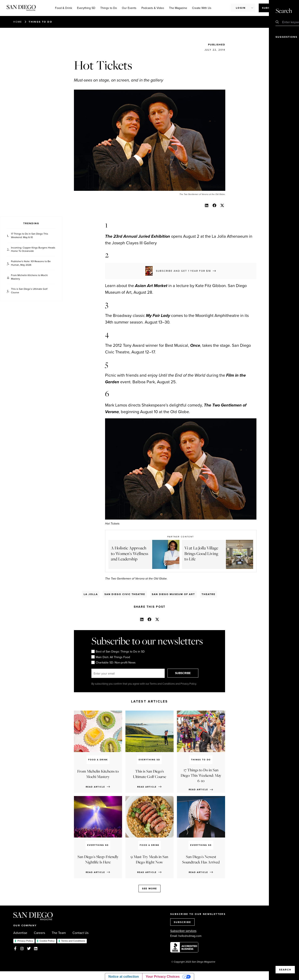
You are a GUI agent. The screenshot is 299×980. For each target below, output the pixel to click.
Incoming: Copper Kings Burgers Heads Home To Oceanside (33, 249)
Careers (39, 933)
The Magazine (178, 8)
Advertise (20, 933)
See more (149, 888)
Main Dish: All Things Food (111, 657)
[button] (207, 205)
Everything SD (86, 8)
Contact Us (80, 933)
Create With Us (202, 8)
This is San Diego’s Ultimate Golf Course (29, 291)
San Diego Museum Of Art (173, 594)
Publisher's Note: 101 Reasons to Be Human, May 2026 (31, 263)
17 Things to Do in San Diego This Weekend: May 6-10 (30, 236)
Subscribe (270, 8)
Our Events (129, 8)
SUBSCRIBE (186, 673)
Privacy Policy (25, 941)
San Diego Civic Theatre (125, 594)
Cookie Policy (47, 941)
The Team (59, 933)
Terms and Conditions (73, 941)
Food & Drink (64, 8)
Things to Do (109, 8)
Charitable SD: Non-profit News (113, 663)
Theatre (208, 594)
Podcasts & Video (153, 8)
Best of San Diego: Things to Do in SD (118, 652)
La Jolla (91, 594)
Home (18, 22)
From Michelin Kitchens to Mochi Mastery (29, 277)
